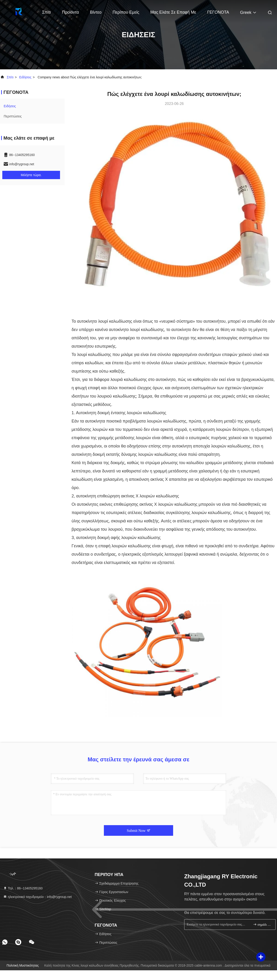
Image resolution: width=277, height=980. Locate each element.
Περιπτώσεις (13, 116)
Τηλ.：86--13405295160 (23, 888)
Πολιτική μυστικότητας (23, 965)
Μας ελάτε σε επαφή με (173, 12)
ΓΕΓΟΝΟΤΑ (218, 12)
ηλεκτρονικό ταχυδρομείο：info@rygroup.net (38, 897)
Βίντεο (96, 12)
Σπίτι (47, 12)
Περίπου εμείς (126, 12)
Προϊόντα (70, 12)
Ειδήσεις (25, 77)
